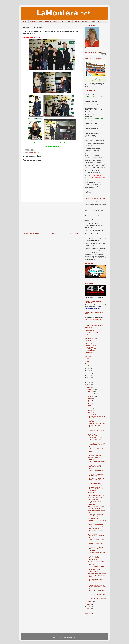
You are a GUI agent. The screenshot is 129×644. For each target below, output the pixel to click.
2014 (88, 382)
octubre (91, 394)
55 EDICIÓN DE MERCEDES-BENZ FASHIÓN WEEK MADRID (96, 563)
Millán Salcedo (89, 329)
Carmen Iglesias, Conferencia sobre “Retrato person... (96, 515)
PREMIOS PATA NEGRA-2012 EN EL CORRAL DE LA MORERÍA (96, 480)
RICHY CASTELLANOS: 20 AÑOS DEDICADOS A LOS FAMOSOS (96, 503)
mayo (90, 406)
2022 (88, 363)
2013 (88, 385)
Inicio (54, 233)
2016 (88, 378)
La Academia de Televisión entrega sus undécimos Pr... (96, 524)
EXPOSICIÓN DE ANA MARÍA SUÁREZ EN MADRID (96, 508)
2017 (88, 375)
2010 (88, 606)
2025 (88, 359)
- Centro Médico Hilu (91, 342)
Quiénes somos (96, 22)
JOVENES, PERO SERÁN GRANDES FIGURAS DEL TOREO (96, 543)
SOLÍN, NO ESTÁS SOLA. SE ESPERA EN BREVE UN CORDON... (96, 489)
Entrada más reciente (31, 233)
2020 (88, 368)
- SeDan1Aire (89, 340)
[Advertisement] (52, 217)
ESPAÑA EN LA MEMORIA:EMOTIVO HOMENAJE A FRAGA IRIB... (97, 494)
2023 (88, 361)
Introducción (88, 327)
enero (90, 601)
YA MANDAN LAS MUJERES (96, 567)
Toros (41, 22)
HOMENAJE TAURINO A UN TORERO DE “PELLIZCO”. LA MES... (97, 450)
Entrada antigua (75, 233)
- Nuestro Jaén (89, 352)
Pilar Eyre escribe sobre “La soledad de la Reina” (96, 531)
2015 (88, 380)
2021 (88, 366)
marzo (90, 410)
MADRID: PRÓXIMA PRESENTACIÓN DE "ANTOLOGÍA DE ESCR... (96, 436)
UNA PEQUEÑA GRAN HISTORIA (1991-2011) (95, 484)
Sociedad (48, 22)
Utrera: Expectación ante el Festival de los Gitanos (95, 471)
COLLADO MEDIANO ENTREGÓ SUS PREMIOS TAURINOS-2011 (97, 575)
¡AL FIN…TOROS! (93, 572)
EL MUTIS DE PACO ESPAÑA (96, 540)
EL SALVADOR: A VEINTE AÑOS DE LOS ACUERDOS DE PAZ (97, 586)
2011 (88, 604)
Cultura (63, 22)
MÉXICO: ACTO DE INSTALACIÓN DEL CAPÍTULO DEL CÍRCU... (97, 536)
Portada (25, 22)
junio (90, 403)
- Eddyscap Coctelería (91, 351)
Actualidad (33, 22)
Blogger (75, 637)
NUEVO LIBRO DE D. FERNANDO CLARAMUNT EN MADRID (97, 416)
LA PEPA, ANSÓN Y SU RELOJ (97, 583)
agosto (90, 399)
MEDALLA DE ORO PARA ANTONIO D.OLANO (95, 455)
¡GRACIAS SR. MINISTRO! (95, 569)
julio (90, 401)
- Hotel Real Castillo (90, 345)
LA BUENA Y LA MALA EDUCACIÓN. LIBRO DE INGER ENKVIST (96, 558)
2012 (88, 387)
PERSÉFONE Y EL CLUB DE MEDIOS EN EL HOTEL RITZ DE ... (97, 467)
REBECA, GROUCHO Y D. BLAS (97, 598)
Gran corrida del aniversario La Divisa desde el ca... (96, 553)
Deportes (77, 22)
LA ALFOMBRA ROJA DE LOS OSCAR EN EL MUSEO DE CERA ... (96, 445)
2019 (88, 371)
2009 (88, 609)
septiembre (92, 396)
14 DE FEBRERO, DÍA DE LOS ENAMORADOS (97, 498)
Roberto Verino (89, 331)
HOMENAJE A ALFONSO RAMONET (95, 440)
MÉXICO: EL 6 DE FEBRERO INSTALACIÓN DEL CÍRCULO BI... (97, 590)
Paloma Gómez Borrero (92, 332)
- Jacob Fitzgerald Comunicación (94, 349)
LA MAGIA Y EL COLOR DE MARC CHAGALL (96, 475)
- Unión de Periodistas (91, 344)
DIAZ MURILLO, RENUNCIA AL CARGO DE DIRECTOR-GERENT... (97, 549)
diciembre (91, 389)
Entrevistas (85, 22)
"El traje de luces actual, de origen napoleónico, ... (97, 595)
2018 (88, 373)
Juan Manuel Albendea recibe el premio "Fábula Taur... (97, 511)
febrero (90, 413)
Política (56, 22)
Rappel (87, 334)
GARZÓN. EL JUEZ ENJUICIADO (97, 521)
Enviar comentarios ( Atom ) (38, 237)
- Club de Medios (90, 347)
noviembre (91, 391)
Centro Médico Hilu (93, 518)
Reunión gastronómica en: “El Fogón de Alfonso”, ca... (96, 527)
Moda (69, 22)
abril (90, 408)
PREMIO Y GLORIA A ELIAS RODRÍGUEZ (96, 580)
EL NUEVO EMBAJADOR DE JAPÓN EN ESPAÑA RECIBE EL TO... (97, 430)
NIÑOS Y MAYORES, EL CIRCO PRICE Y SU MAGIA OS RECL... (97, 425)
